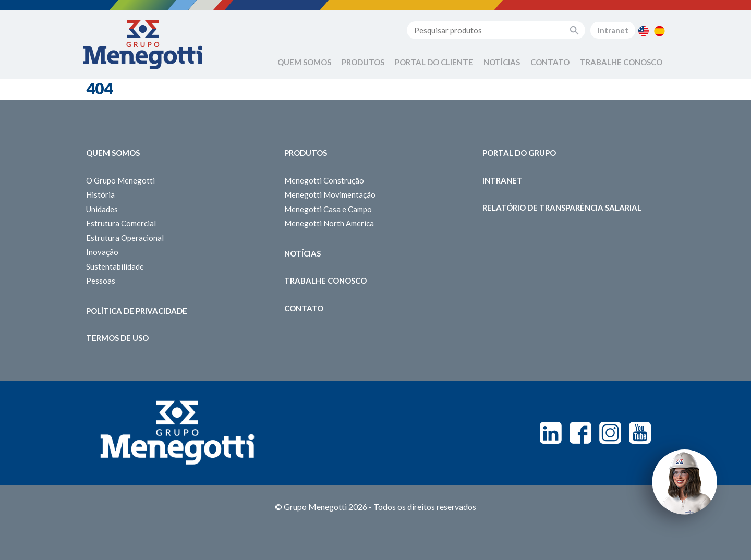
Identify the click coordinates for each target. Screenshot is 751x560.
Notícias (502, 62)
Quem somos (113, 153)
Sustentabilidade (115, 266)
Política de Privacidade (137, 311)
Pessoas (101, 281)
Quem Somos (304, 62)
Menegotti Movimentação (330, 194)
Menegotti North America (329, 223)
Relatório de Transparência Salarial (562, 208)
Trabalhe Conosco (621, 62)
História (100, 194)
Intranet (613, 30)
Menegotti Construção (324, 180)
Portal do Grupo (519, 153)
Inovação (102, 252)
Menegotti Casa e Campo (328, 209)
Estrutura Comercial (121, 223)
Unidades (102, 209)
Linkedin (551, 433)
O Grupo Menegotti (120, 180)
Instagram (610, 433)
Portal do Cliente (434, 62)
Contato (550, 62)
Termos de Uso (117, 338)
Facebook (580, 433)
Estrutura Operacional (125, 238)
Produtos (363, 62)
